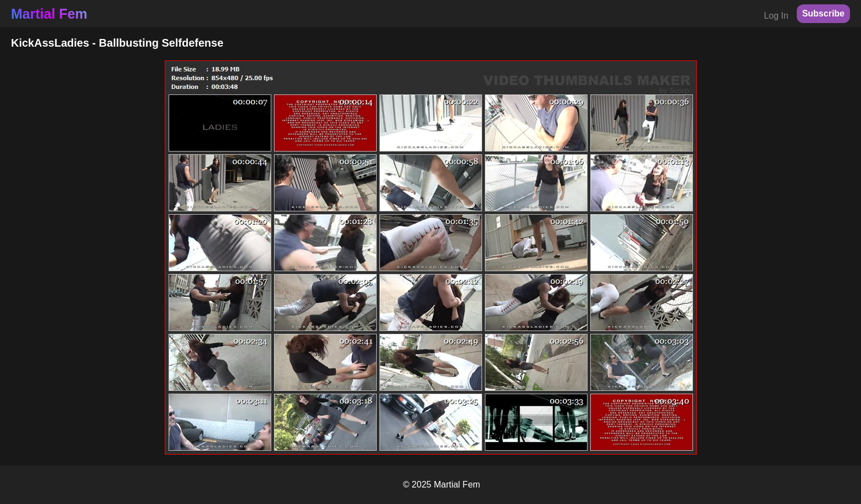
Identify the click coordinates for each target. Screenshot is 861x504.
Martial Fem (49, 14)
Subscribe (823, 13)
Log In (776, 16)
